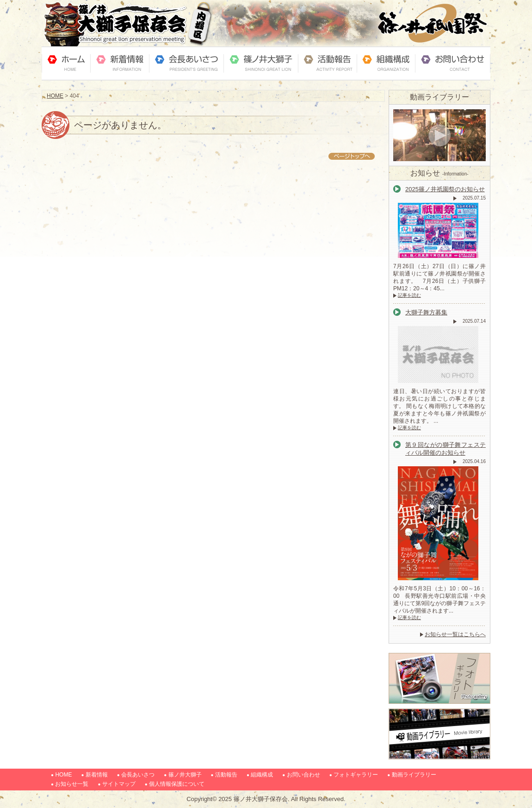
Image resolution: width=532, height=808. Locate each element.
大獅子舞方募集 (426, 312)
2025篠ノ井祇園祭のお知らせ (445, 189)
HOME (55, 96)
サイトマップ (119, 784)
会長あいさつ (138, 775)
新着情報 (97, 775)
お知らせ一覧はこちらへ (455, 634)
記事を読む (409, 295)
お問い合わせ (303, 775)
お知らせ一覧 (72, 784)
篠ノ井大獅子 (185, 775)
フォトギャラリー (356, 775)
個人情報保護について (177, 784)
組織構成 (262, 775)
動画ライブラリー (414, 775)
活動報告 (226, 775)
